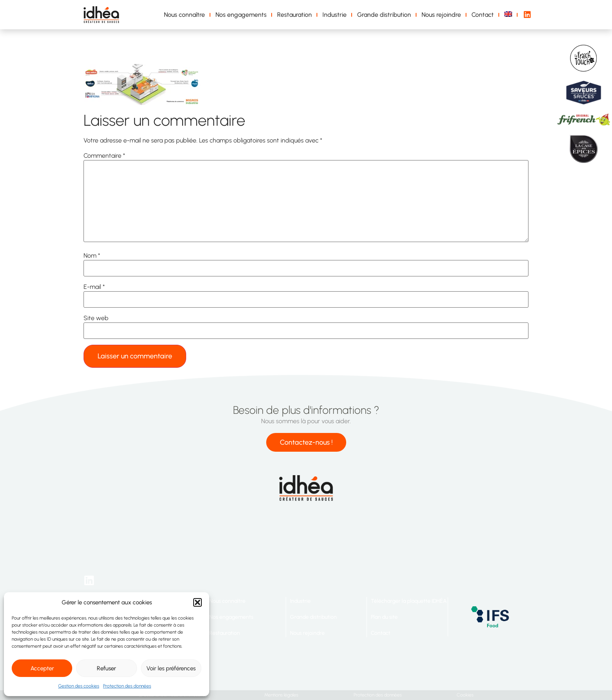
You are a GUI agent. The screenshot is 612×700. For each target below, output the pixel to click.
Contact (483, 15)
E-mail (94, 287)
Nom (92, 256)
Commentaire (104, 156)
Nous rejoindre (441, 15)
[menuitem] (510, 15)
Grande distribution (384, 15)
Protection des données (127, 686)
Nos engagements (241, 15)
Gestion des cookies (79, 686)
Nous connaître (184, 15)
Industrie (334, 15)
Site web (96, 318)
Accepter (42, 668)
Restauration (294, 15)
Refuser (106, 668)
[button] (197, 602)
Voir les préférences (171, 668)
